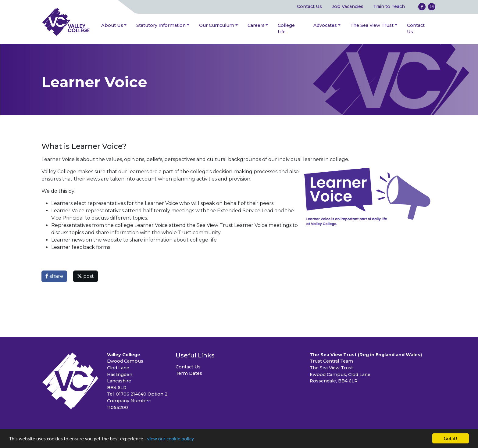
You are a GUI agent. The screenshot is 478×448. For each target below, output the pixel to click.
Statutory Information (161, 25)
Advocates (325, 25)
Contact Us (309, 6)
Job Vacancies (348, 6)
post (86, 276)
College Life (286, 29)
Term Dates (189, 373)
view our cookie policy (171, 439)
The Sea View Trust (372, 25)
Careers (256, 25)
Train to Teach (389, 6)
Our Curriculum (217, 25)
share (54, 276)
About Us (112, 25)
